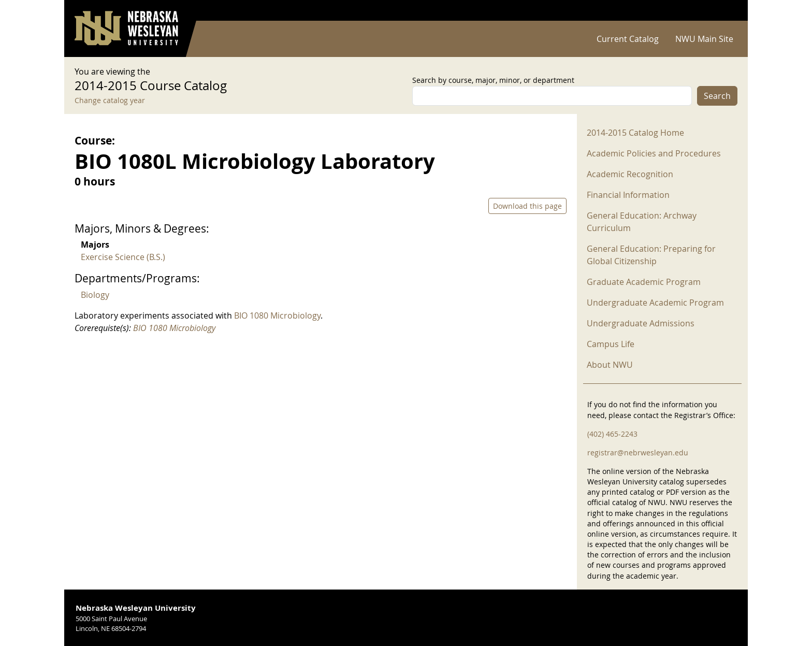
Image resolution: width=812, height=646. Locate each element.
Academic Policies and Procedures (654, 153)
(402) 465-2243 (612, 434)
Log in (724, 11)
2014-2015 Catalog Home (635, 133)
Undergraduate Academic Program (655, 303)
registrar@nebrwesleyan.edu (638, 453)
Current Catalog (628, 39)
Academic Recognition (630, 174)
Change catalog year (110, 100)
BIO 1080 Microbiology (277, 315)
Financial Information (628, 195)
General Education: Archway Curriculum (642, 222)
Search (717, 96)
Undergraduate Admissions (641, 323)
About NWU (610, 365)
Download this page (527, 206)
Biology (95, 295)
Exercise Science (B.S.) (123, 257)
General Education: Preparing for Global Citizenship (651, 255)
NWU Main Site (704, 39)
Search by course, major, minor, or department (493, 80)
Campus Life (611, 344)
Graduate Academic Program (644, 282)
